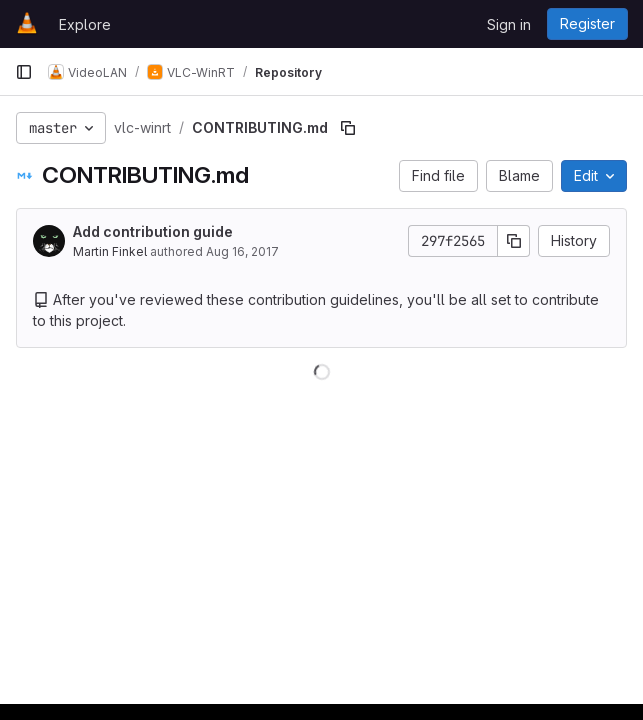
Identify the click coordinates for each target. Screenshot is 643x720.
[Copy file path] (348, 128)
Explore (85, 24)
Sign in (509, 24)
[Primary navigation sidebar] (24, 72)
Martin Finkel (110, 251)
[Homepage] (27, 24)
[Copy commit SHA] (514, 241)
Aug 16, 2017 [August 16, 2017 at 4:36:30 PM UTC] (242, 251)
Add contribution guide (153, 231)
